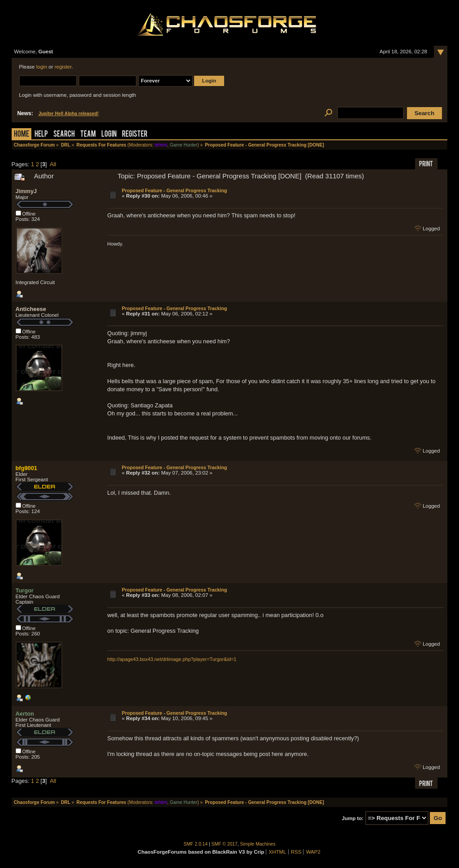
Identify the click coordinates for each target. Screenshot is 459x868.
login (42, 67)
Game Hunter (184, 145)
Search (64, 135)
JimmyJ (26, 191)
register (63, 67)
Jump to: (353, 818)
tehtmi (161, 145)
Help (41, 135)
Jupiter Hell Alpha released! (69, 114)
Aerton (25, 714)
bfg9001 (26, 468)
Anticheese (31, 309)
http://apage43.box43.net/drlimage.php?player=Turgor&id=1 (172, 659)
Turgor (25, 590)
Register (135, 135)
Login (109, 135)
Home (22, 135)
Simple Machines (258, 844)
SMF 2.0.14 (196, 844)
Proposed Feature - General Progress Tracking (175, 190)
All (53, 164)
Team (88, 135)
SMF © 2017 (225, 844)
